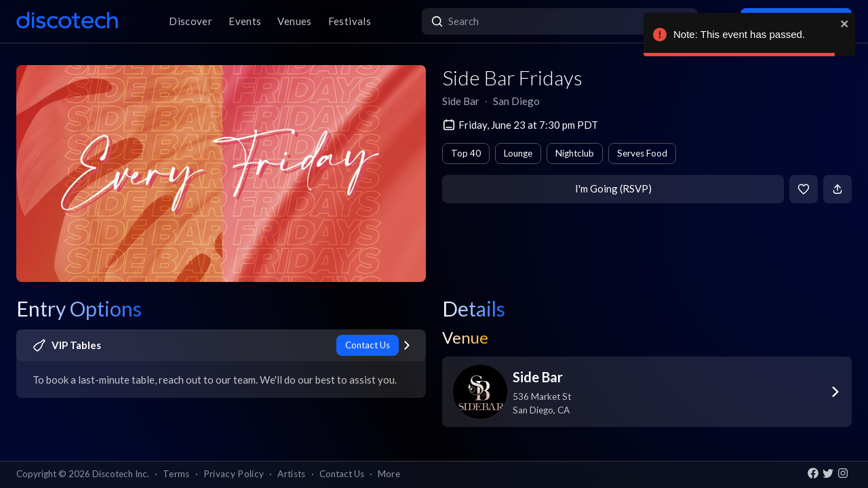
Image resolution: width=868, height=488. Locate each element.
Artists (291, 474)
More (389, 474)
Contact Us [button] (342, 474)
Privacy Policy (234, 474)
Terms (176, 474)
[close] (845, 24)
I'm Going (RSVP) (613, 188)
